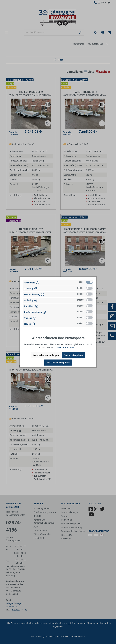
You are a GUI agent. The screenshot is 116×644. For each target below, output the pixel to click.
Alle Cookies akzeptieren (58, 363)
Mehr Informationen (67, 348)
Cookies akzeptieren (74, 355)
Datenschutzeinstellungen (46, 355)
